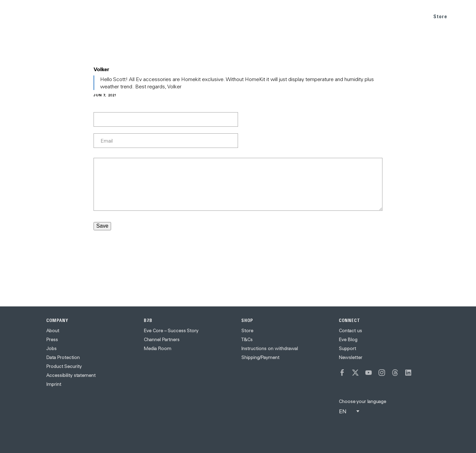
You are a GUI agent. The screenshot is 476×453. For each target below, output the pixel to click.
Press (52, 340)
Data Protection (63, 357)
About (53, 331)
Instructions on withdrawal (270, 348)
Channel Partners (162, 340)
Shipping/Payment (260, 357)
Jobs (51, 348)
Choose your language (362, 401)
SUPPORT (408, 16)
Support (347, 348)
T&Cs (247, 340)
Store (440, 16)
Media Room (158, 348)
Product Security (64, 366)
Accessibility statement (71, 375)
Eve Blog (348, 340)
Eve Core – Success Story (171, 331)
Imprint (54, 384)
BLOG (379, 16)
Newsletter (351, 357)
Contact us (350, 331)
